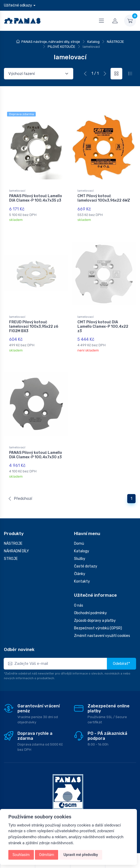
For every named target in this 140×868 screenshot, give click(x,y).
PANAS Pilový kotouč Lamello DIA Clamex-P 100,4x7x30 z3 (36, 447)
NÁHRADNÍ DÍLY (16, 539)
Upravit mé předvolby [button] (81, 855)
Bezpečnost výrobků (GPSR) (98, 616)
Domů (79, 532)
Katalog (93, 42)
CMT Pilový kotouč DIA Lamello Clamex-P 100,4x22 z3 (103, 323)
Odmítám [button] (47, 855)
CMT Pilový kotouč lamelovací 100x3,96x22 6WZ (104, 198)
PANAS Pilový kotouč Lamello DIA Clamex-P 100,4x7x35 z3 (36, 198)
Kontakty (82, 569)
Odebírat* (121, 652)
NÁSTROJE (115, 42)
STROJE (11, 547)
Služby (80, 547)
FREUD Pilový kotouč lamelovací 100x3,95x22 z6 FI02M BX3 (34, 323)
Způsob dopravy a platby (95, 609)
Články (80, 562)
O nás (79, 593)
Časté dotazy (86, 554)
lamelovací (17, 191)
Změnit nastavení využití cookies (102, 624)
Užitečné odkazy (18, 5)
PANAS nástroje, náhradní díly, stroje (51, 42)
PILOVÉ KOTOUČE (62, 47)
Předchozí (20, 486)
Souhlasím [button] (21, 855)
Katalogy (82, 539)
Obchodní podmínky (90, 601)
